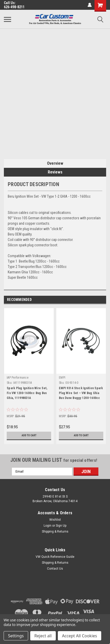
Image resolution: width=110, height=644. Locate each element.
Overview (55, 163)
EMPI (62, 378)
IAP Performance (18, 378)
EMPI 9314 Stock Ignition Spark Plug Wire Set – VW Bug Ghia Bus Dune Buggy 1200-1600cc (81, 393)
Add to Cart (29, 435)
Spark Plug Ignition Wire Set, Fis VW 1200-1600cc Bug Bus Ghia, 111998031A (27, 393)
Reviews (55, 172)
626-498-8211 (14, 7)
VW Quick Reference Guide (55, 557)
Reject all (43, 636)
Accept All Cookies (80, 636)
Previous (95, 300)
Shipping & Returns (55, 532)
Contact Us (55, 569)
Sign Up (61, 526)
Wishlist (55, 520)
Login (48, 526)
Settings (16, 636)
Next (102, 300)
